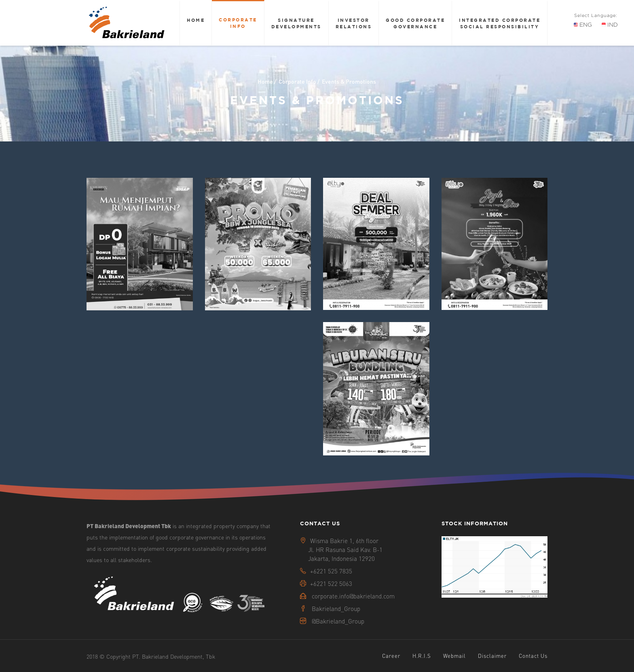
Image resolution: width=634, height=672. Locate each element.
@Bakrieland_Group (338, 621)
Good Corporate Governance (415, 23)
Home (196, 20)
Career (391, 656)
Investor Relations (354, 23)
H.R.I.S (422, 656)
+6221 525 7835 (331, 571)
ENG (583, 25)
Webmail (454, 656)
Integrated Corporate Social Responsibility (500, 23)
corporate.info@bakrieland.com (353, 596)
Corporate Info (238, 23)
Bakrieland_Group (336, 609)
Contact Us (533, 656)
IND (610, 25)
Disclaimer (492, 656)
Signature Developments (296, 23)
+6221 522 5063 (331, 584)
